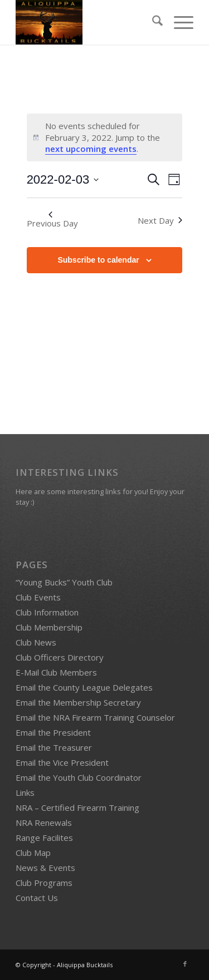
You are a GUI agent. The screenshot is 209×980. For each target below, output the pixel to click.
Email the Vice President (62, 762)
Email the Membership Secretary (78, 702)
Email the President (53, 732)
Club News (36, 642)
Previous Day (52, 220)
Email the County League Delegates (84, 687)
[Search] (152, 22)
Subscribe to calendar (98, 260)
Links (25, 792)
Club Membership (49, 627)
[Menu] (178, 22)
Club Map (33, 853)
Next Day (160, 220)
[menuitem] (152, 22)
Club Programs (44, 883)
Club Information (47, 612)
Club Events (38, 597)
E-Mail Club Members (56, 672)
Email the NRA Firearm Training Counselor (95, 717)
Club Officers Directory (60, 657)
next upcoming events (91, 149)
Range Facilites (44, 838)
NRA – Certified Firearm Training (77, 807)
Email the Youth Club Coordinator (79, 777)
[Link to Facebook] (185, 964)
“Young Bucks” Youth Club (64, 582)
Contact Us (37, 898)
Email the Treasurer (54, 747)
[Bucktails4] (87, 22)
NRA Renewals (44, 823)
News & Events (45, 868)
